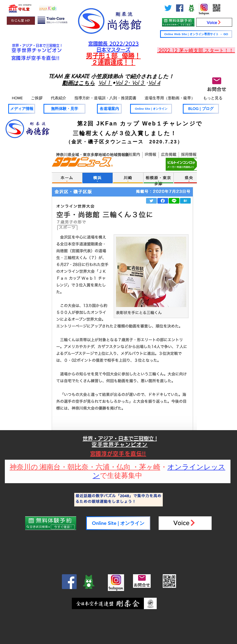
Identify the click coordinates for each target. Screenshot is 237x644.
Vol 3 (139, 83)
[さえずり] (168, 8)
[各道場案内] (109, 109)
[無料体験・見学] (64, 109)
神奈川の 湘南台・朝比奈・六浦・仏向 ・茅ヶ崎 (85, 467)
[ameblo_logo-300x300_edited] (191, 8)
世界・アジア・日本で (29, 46)
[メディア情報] (22, 109)
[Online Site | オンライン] (151, 109)
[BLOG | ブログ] (201, 109)
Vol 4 (154, 83)
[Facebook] (180, 8)
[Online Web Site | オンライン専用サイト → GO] (196, 34)
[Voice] (214, 22)
